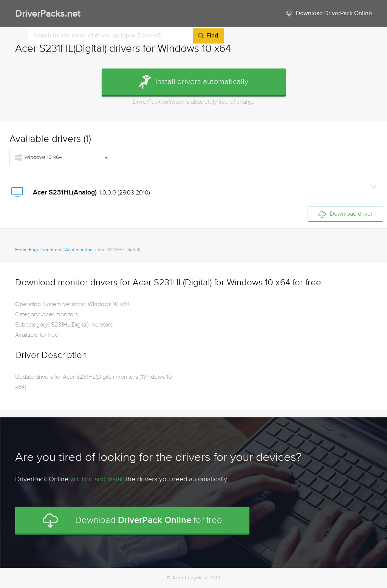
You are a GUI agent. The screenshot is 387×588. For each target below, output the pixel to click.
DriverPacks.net (48, 14)
